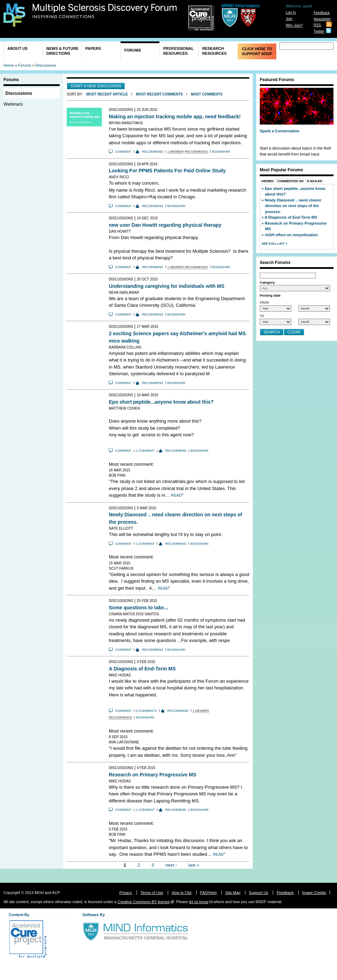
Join (289, 19)
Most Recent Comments (159, 94)
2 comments (146, 711)
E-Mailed (315, 181)
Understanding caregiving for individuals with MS (167, 286)
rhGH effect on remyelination (291, 235)
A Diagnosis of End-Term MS (142, 669)
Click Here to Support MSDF (257, 51)
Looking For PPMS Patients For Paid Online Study (167, 171)
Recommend (153, 152)
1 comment (145, 451)
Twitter (319, 31)
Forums (133, 50)
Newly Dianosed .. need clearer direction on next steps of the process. (293, 206)
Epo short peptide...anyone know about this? (161, 402)
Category (267, 282)
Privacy (126, 893)
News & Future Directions (62, 51)
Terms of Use (152, 893)
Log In (291, 12)
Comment (123, 152)
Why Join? (294, 25)
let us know (199, 902)
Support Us (259, 893)
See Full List (273, 244)
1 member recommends (188, 152)
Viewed (267, 181)
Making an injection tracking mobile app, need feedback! (175, 117)
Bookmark (221, 152)
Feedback (322, 13)
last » (194, 865)
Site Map (233, 893)
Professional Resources (179, 51)
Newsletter (322, 19)
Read (176, 495)
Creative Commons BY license (144, 902)
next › (171, 865)
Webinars (13, 104)
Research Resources (214, 51)
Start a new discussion (96, 86)
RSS (317, 25)
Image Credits (314, 893)
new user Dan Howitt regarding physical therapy (165, 225)
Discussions (46, 65)
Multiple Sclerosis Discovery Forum (105, 11)
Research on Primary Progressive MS (153, 775)
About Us (17, 48)
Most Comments (207, 94)
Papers (93, 48)
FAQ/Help (209, 893)
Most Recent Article (107, 94)
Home (9, 65)
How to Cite (182, 893)
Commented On (290, 181)
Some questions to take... (138, 608)
